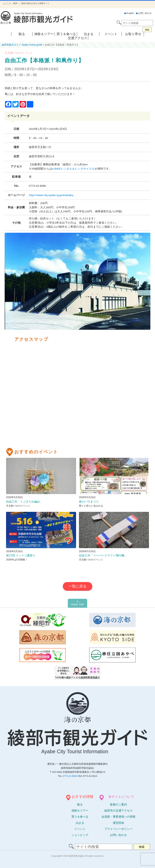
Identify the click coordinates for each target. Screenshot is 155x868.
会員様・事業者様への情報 (118, 817)
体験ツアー (80, 811)
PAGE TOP (77, 603)
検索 (147, 30)
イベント (111, 34)
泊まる (89, 34)
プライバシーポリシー (118, 829)
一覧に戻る (77, 586)
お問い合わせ (144, 13)
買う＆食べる (66, 34)
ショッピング (80, 835)
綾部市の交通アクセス (118, 811)
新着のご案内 (118, 804)
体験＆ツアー (44, 34)
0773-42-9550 (70, 776)
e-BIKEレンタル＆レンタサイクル (73, 169)
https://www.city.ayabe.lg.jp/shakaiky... (52, 195)
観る (22, 34)
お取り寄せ (133, 34)
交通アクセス (77, 38)
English (129, 13)
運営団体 (118, 823)
